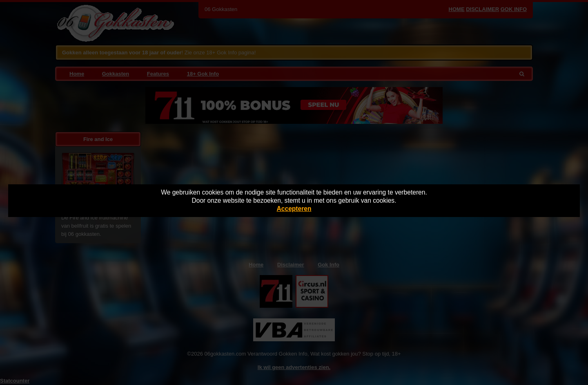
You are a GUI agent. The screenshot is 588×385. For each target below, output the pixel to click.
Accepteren (294, 209)
